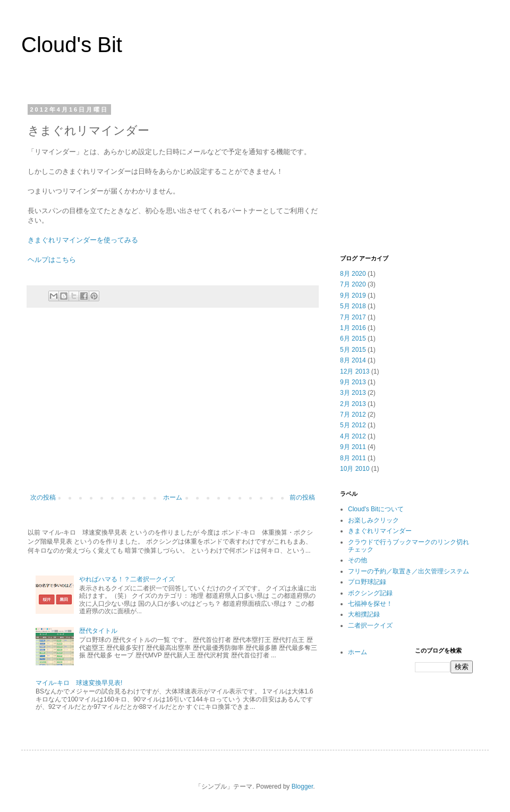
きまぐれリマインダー (380, 531)
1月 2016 (353, 328)
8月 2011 (353, 458)
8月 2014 (353, 360)
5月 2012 (353, 425)
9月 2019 (353, 295)
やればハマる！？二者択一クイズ (127, 579)
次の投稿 (43, 497)
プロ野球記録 (367, 582)
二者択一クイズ (370, 625)
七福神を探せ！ (370, 604)
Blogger (303, 786)
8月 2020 (353, 274)
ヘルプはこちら (52, 260)
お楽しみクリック (373, 520)
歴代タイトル (98, 631)
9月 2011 (353, 447)
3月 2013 (353, 393)
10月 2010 (355, 469)
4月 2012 (353, 436)
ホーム (173, 497)
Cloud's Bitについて (376, 509)
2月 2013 (353, 404)
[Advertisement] (173, 406)
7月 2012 (353, 415)
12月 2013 (355, 371)
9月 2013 (353, 382)
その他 (358, 560)
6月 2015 (353, 339)
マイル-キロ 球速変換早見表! (79, 683)
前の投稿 (302, 497)
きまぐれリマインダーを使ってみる (83, 240)
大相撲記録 (364, 614)
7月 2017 (353, 317)
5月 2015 (353, 350)
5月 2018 (353, 306)
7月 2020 (353, 284)
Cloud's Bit (72, 45)
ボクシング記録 (370, 593)
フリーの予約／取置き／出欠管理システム (409, 571)
